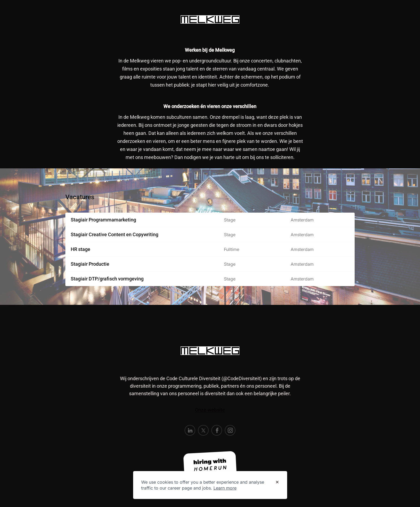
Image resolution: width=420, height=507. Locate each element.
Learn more (225, 488)
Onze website (210, 410)
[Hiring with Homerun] (210, 465)
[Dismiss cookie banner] (277, 482)
